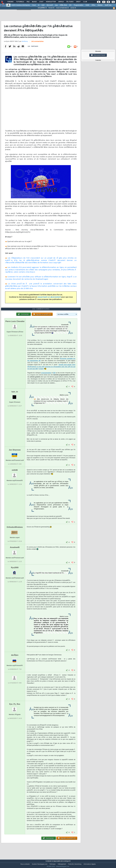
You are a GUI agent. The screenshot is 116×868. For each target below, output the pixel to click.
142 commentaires (37, 43)
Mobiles (100, 5)
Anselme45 (15, 552)
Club (85, 2)
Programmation (79, 5)
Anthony (25, 43)
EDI (70, 5)
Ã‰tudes (70, 2)
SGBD (87, 5)
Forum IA (51, 8)
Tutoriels (20, 2)
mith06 (15, 474)
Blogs (34, 2)
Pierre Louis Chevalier (15, 326)
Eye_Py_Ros (15, 708)
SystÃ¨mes (108, 5)
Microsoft (50, 5)
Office (93, 5)
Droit (78, 2)
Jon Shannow (15, 454)
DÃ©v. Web (63, 5)
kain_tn (15, 396)
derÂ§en (15, 659)
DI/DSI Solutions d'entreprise (21, 5)
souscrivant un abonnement (49, 299)
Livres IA (73, 8)
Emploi (61, 2)
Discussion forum (98, 55)
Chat (41, 2)
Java (56, 5)
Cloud (34, 5)
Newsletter (51, 2)
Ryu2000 (15, 572)
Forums (10, 2)
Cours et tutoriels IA (62, 8)
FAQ (28, 2)
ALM (43, 5)
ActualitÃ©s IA (42, 8)
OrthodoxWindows (15, 531)
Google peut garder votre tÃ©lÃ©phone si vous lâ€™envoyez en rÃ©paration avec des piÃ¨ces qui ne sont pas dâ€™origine (51, 371)
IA (39, 5)
